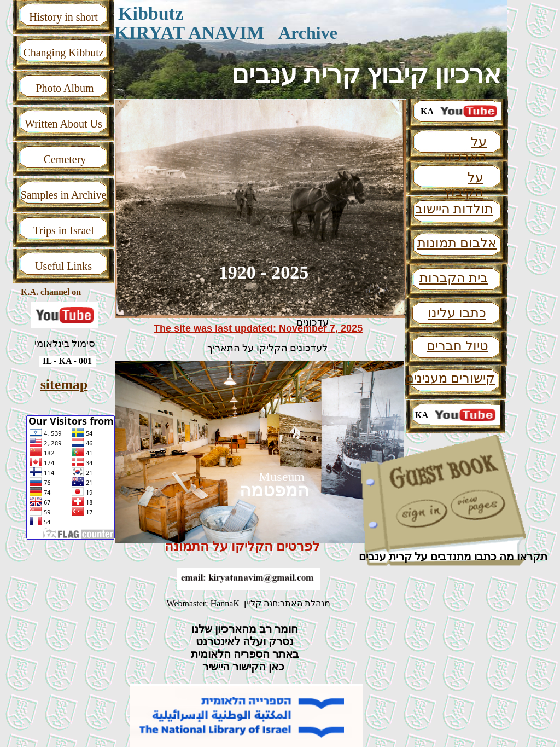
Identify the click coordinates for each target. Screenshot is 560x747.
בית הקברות (454, 278)
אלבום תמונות (457, 243)
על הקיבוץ (464, 185)
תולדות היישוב (454, 209)
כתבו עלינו (457, 313)
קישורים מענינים (450, 378)
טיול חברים (457, 346)
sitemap (64, 384)
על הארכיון (465, 149)
